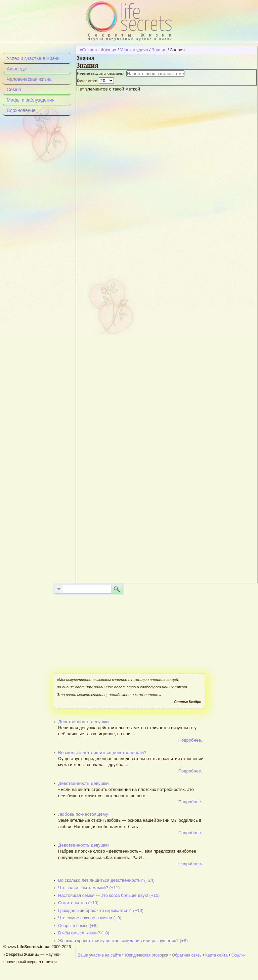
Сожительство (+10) (78, 903)
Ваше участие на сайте (99, 955)
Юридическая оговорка (146, 955)
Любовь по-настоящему (83, 814)
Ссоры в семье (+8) (78, 926)
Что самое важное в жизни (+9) (90, 918)
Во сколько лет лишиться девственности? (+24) (106, 880)
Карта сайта (217, 955)
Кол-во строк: (88, 81)
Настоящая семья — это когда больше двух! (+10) (109, 895)
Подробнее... (191, 740)
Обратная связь (187, 955)
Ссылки (239, 955)
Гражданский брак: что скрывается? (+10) (101, 910)
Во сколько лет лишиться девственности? (102, 753)
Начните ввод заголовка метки (102, 74)
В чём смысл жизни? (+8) (84, 933)
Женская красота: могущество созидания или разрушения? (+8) (123, 941)
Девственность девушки (83, 722)
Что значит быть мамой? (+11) (89, 888)
